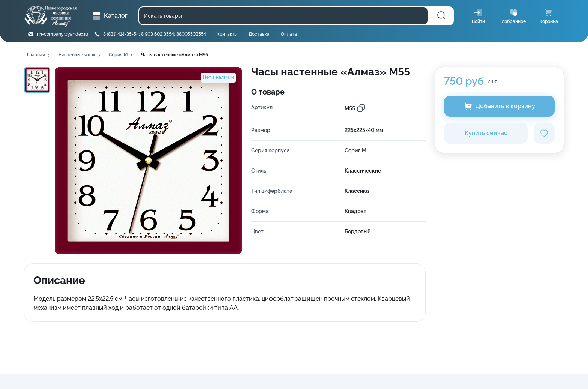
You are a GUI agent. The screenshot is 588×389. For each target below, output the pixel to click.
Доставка (259, 34)
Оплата (289, 34)
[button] (39, 55)
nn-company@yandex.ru (62, 34)
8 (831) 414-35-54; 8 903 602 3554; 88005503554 (155, 34)
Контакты (227, 34)
